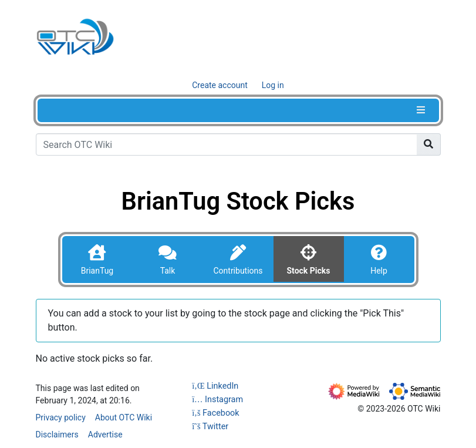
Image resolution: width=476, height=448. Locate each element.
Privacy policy (61, 417)
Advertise (105, 434)
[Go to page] (429, 144)
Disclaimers (57, 434)
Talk (168, 271)
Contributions (238, 271)
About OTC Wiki (124, 417)
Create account (220, 85)
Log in (273, 85)
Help (379, 271)
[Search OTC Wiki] (227, 144)
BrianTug (97, 271)
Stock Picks (308, 271)
